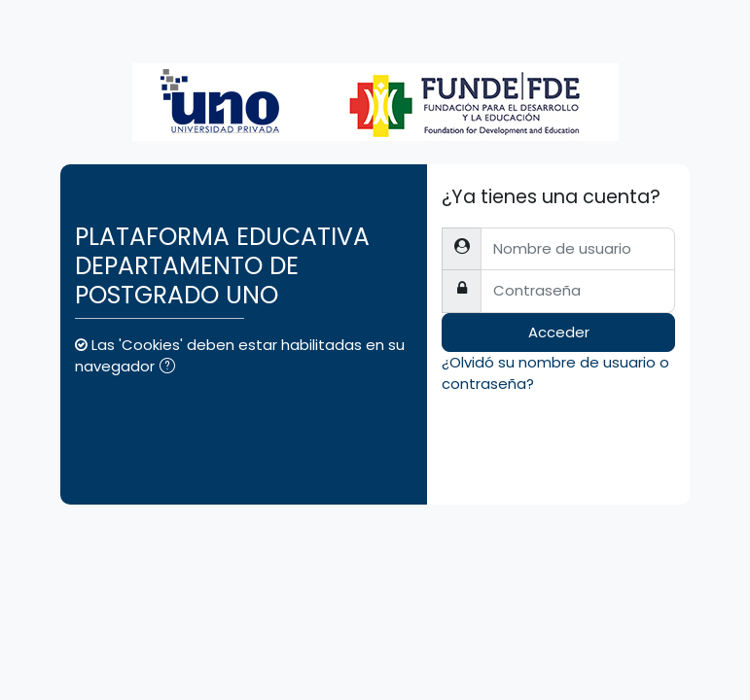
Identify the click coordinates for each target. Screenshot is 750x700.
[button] (171, 367)
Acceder (559, 332)
